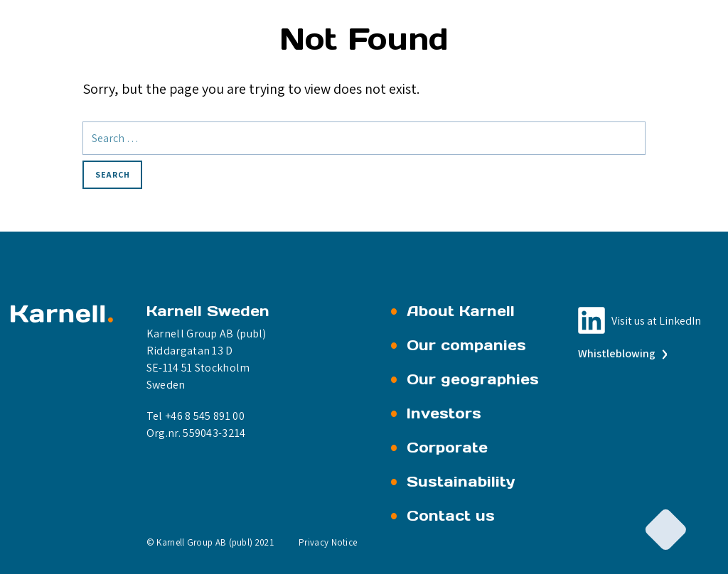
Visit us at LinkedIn (656, 321)
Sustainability (461, 482)
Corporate (447, 448)
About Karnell (461, 311)
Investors (444, 413)
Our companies (466, 345)
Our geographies (473, 379)
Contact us (451, 516)
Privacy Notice (328, 542)
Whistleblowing (621, 353)
